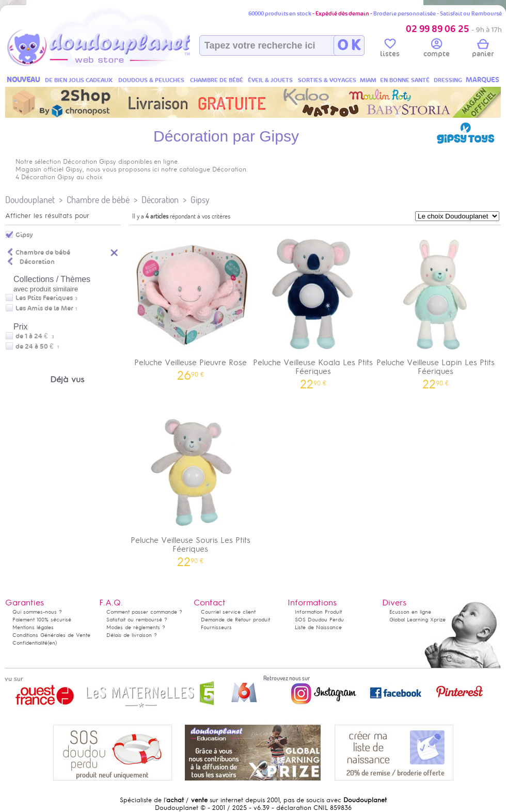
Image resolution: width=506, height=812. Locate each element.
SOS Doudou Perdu (319, 620)
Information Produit (318, 612)
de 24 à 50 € (37, 347)
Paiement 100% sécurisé (42, 620)
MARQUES (483, 80)
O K (349, 45)
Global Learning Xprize (417, 620)
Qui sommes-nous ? (37, 612)
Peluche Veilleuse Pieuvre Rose (191, 304)
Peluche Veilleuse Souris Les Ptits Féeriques (191, 487)
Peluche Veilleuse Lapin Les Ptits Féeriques (436, 309)
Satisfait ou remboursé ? (137, 620)
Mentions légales (33, 627)
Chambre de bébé (98, 200)
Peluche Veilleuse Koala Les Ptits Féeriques (313, 309)
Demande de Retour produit (235, 620)
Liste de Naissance (318, 627)
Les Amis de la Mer (44, 308)
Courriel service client (228, 612)
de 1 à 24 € (35, 336)
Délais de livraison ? (132, 635)
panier (483, 50)
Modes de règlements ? (136, 627)
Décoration (160, 200)
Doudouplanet (30, 200)
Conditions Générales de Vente (51, 635)
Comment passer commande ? (144, 612)
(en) (52, 643)
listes (390, 50)
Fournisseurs (216, 627)
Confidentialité (30, 643)
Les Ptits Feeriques (44, 298)
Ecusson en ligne (410, 612)
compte (437, 50)
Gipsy (200, 200)
